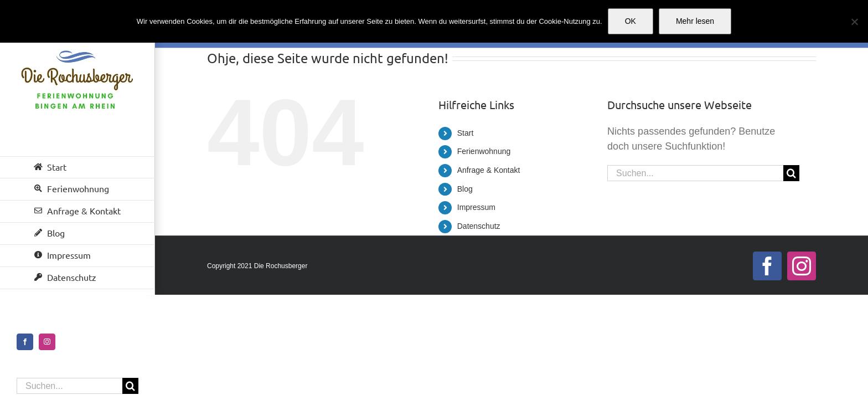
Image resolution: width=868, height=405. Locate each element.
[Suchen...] (69, 386)
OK (631, 21)
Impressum (476, 207)
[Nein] (854, 22)
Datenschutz (479, 226)
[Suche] (130, 386)
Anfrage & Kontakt (489, 170)
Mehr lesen (695, 21)
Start (466, 133)
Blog (465, 189)
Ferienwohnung (484, 151)
